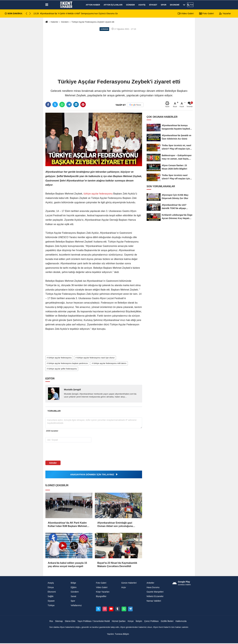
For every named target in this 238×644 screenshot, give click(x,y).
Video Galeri (186, 13)
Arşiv (124, 587)
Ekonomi (175, 5)
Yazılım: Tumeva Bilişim (118, 634)
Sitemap (59, 621)
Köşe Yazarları (103, 592)
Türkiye (51, 605)
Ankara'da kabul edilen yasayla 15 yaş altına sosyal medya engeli (67, 565)
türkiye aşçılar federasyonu (98, 194)
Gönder (53, 463)
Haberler (54, 22)
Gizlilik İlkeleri (167, 621)
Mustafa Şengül (72, 389)
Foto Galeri (206, 13)
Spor (164, 5)
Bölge (73, 583)
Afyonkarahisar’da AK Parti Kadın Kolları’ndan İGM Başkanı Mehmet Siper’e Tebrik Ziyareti (67, 525)
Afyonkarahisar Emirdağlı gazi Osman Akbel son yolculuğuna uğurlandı (115, 525)
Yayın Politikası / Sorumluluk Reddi (94, 621)
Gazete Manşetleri (155, 592)
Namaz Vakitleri (154, 601)
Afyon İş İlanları (113, 5)
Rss (51, 621)
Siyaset (153, 5)
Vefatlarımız (76, 605)
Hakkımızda (181, 621)
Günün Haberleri (129, 583)
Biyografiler (101, 596)
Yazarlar (225, 13)
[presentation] (65, 451)
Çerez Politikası (151, 621)
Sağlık (51, 596)
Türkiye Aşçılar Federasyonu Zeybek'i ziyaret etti (93, 22)
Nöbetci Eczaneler (155, 596)
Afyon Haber (93, 5)
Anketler (150, 583)
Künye (131, 621)
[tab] (54, 411)
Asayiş (142, 5)
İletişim (139, 621)
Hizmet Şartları (119, 621)
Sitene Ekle (70, 621)
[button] (30, 13)
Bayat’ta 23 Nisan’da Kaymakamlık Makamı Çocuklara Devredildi (117, 565)
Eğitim (74, 587)
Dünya (51, 587)
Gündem (130, 5)
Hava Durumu (153, 587)
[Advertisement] (119, 55)
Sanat (73, 596)
